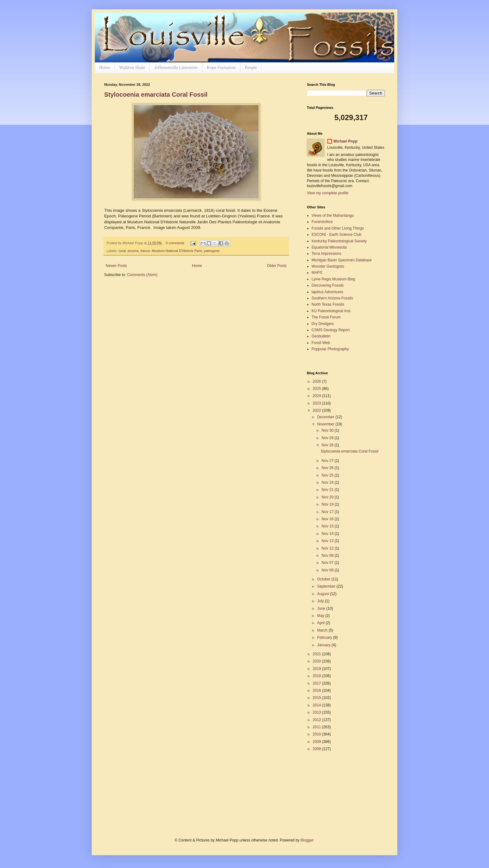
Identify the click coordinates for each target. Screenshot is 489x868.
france (145, 251)
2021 (317, 654)
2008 (317, 749)
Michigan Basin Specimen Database (342, 260)
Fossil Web (321, 343)
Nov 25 (328, 475)
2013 (317, 712)
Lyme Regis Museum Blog (333, 279)
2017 (317, 683)
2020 (317, 661)
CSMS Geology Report (331, 330)
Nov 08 (328, 555)
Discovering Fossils (328, 285)
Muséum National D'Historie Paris (177, 251)
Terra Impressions (326, 254)
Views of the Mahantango (333, 216)
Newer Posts (116, 266)
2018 (317, 676)
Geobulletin (321, 336)
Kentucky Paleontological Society (339, 241)
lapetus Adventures (327, 292)
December (326, 417)
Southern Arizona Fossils (332, 298)
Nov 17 (328, 512)
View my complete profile (328, 193)
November (326, 424)
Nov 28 (328, 445)
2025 (317, 389)
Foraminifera (322, 222)
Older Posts (277, 266)
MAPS (317, 273)
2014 (317, 705)
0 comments (175, 243)
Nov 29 (328, 438)
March (323, 630)
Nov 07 (328, 563)
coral (122, 251)
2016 (317, 691)
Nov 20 (328, 497)
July (321, 601)
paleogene (212, 251)
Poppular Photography (330, 349)
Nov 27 (328, 461)
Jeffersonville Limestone (176, 68)
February (325, 638)
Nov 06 (328, 570)
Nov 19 (328, 504)
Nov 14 (328, 534)
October (324, 579)
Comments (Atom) (142, 275)
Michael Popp (345, 141)
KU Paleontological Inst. (331, 311)
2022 (317, 410)
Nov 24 (328, 482)
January (324, 645)
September (327, 586)
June (322, 609)
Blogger (307, 840)
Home (104, 68)
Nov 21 (328, 490)
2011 (317, 727)
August (324, 594)
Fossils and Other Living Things (338, 228)
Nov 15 (328, 526)
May (321, 616)
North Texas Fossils (328, 304)
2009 (317, 742)
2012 (317, 720)
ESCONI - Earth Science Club (336, 235)
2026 (317, 381)
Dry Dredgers (323, 324)
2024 (317, 396)
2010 (317, 734)
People (251, 68)
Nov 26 (328, 468)
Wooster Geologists (328, 266)
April (321, 623)
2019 (317, 669)
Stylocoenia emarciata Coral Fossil (156, 95)
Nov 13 (328, 541)
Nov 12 (328, 548)
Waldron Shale (132, 68)
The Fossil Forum (326, 317)
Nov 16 (328, 519)
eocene (133, 251)
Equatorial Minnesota (329, 247)
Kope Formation (221, 68)
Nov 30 (328, 430)
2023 (317, 403)
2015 (317, 698)
